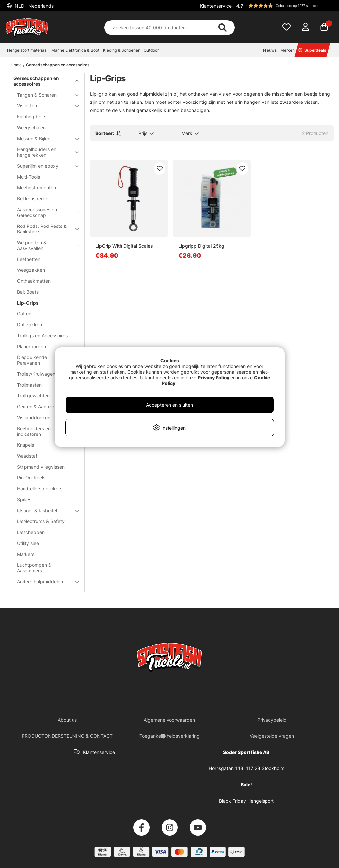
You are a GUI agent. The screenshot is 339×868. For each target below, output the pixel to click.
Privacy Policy (214, 377)
